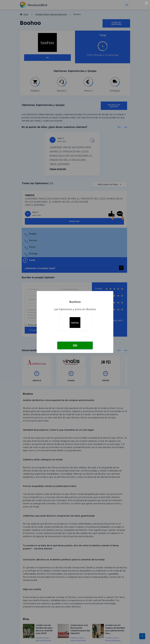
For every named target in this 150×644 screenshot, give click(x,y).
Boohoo (75, 302)
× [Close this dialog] (146, 4)
